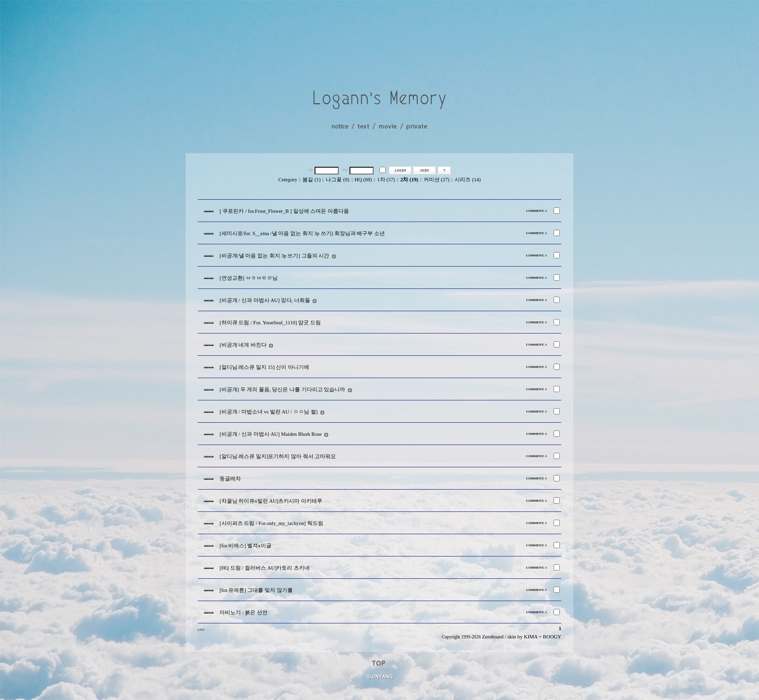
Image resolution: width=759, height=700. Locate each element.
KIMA (531, 637)
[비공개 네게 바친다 (243, 345)
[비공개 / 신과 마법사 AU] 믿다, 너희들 (265, 300)
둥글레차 (230, 479)
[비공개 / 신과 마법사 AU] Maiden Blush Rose (271, 434)
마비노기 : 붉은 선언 (244, 612)
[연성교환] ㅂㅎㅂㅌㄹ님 (249, 278)
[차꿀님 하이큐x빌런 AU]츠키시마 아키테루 (271, 501)
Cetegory (288, 180)
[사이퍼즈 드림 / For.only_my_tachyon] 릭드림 (271, 523)
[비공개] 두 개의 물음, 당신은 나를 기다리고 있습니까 (282, 390)
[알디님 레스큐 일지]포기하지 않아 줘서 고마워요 (278, 456)
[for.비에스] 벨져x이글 (245, 546)
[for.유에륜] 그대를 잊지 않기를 (256, 590)
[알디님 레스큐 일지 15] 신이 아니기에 (264, 367)
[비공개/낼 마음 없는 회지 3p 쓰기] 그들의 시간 (274, 256)
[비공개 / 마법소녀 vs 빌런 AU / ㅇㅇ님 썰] (269, 412)
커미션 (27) (436, 180)
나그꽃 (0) (337, 180)
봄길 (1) (311, 180)
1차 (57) (386, 180)
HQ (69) (364, 180)
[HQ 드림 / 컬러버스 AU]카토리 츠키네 (265, 568)
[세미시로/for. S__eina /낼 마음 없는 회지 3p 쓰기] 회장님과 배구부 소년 (302, 233)
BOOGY (552, 637)
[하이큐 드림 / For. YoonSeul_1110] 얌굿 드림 (270, 323)
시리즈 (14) (467, 180)
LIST (201, 629)
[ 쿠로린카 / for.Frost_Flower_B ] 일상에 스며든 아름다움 (284, 211)
